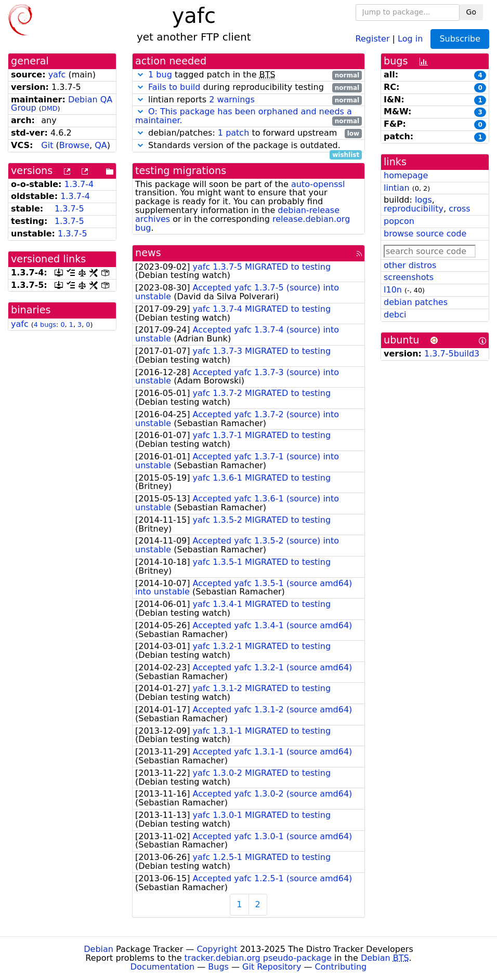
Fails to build (174, 87)
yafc (57, 75)
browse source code (425, 234)
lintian (397, 188)
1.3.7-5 (69, 209)
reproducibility (414, 209)
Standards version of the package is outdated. (248, 146)
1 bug (160, 75)
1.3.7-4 (79, 184)
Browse (74, 145)
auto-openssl (318, 184)
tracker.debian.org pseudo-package (258, 958)
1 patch (233, 133)
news (148, 253)
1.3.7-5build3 (452, 354)
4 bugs (45, 325)
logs (423, 200)
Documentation (162, 967)
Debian (99, 949)
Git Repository (272, 967)
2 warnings (232, 100)
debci (395, 315)
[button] (140, 75)
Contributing (341, 967)
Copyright (217, 949)
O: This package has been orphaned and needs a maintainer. (244, 116)
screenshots (409, 277)
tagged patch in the (248, 75)
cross (459, 209)
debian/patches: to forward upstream (248, 133)
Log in (410, 38)
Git (47, 145)
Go (471, 12)
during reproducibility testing (248, 88)
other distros (410, 265)
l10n (393, 290)
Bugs (218, 967)
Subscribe (460, 39)
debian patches (416, 302)
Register (373, 38)
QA (101, 145)
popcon (399, 221)
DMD (50, 108)
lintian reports (248, 100)
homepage (406, 175)
